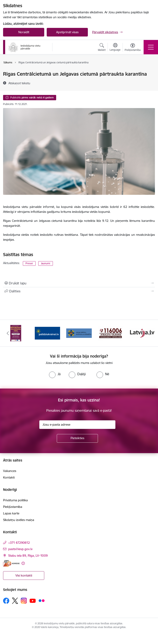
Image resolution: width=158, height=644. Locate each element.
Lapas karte (11, 513)
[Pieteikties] (77, 438)
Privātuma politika (15, 500)
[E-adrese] (11, 563)
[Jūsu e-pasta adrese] (77, 425)
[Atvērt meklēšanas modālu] (102, 48)
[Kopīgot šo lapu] (79, 291)
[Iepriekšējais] (8, 333)
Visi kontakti (24, 575)
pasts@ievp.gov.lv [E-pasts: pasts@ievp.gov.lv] (20, 549)
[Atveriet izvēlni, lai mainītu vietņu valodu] (115, 48)
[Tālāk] (150, 333)
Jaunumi (46, 263)
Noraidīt (24, 32)
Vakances (10, 471)
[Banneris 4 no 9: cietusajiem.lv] (111, 333)
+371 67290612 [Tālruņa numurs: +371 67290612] (19, 543)
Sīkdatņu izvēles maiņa (19, 520)
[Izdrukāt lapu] (79, 283)
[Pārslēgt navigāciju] (151, 47)
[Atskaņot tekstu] (19, 83)
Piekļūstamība (13, 507)
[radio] (55, 374)
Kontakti (9, 477)
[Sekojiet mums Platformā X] (15, 601)
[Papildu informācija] (23, 563)
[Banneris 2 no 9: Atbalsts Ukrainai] (48, 333)
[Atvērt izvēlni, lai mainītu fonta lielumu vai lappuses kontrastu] (133, 48)
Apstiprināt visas (67, 32)
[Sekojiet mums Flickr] (42, 601)
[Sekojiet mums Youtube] (33, 601)
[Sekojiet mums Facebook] (6, 601)
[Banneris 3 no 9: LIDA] (79, 333)
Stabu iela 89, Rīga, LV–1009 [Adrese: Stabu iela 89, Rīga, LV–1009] (28, 556)
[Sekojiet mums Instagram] (24, 601)
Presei (29, 263)
